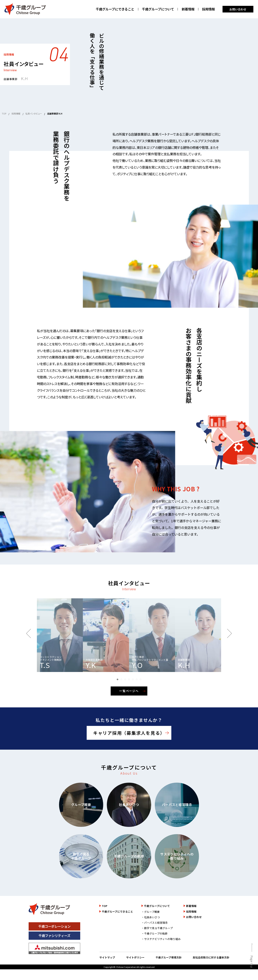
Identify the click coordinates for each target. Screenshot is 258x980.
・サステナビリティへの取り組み (161, 939)
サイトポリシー (135, 957)
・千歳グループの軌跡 (154, 933)
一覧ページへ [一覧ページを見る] (129, 691)
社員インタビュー (34, 113)
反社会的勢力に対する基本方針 (211, 957)
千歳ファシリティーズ (54, 936)
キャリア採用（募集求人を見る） (129, 733)
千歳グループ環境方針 (169, 957)
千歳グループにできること (115, 9)
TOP (4, 113)
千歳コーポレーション (54, 926)
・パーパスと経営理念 (155, 923)
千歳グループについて (158, 9)
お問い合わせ (238, 9)
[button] (118, 679)
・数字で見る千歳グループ (157, 928)
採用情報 (208, 9)
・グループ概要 (151, 912)
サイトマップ (107, 957)
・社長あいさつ (151, 917)
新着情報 (188, 9)
